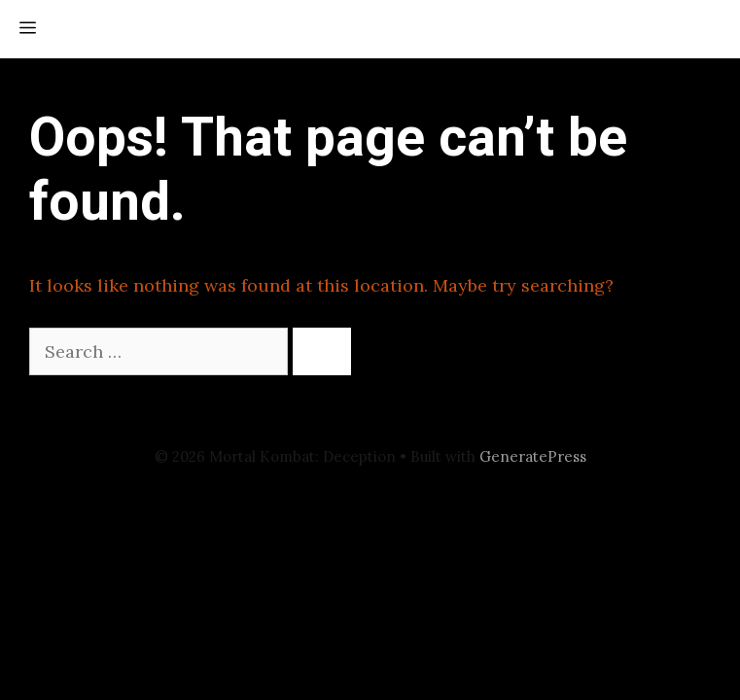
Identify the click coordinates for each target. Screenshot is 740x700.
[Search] (322, 351)
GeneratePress (533, 456)
